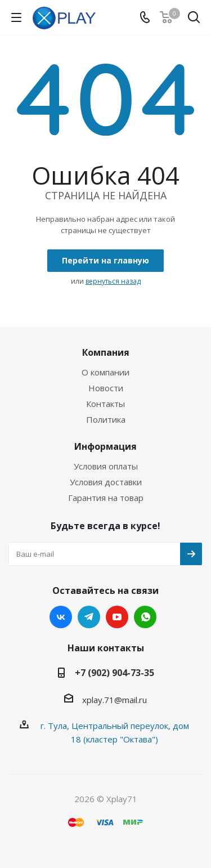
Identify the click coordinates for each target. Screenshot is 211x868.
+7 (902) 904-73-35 (115, 673)
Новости (106, 388)
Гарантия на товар (106, 498)
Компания (106, 352)
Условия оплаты (106, 466)
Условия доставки (106, 482)
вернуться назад (113, 281)
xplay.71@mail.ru (115, 700)
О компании (105, 372)
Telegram (89, 617)
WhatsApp (145, 617)
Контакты (105, 404)
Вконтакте (61, 617)
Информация (105, 446)
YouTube (117, 617)
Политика (106, 419)
